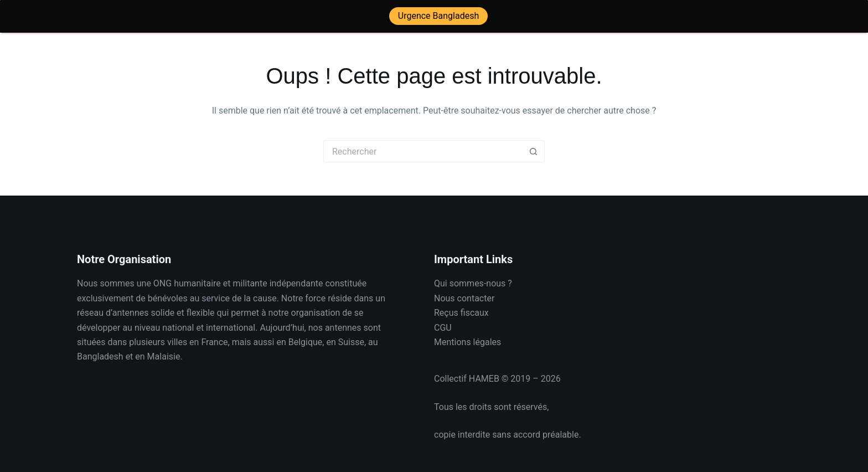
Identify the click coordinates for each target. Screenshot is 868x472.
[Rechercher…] (423, 146)
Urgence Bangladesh (438, 16)
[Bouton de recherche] (534, 146)
